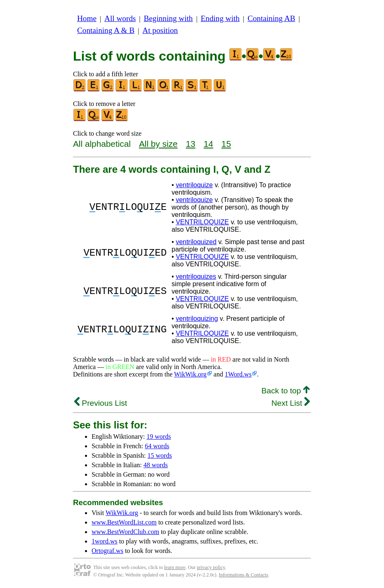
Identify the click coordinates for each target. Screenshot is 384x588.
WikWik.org (190, 374)
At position (160, 30)
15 (226, 144)
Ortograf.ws (107, 551)
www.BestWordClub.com (125, 532)
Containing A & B (106, 30)
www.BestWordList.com (124, 522)
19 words (159, 436)
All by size (158, 144)
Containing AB (271, 18)
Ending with (220, 18)
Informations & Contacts (244, 575)
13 (191, 144)
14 (208, 144)
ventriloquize (194, 185)
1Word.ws (238, 374)
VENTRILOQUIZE (202, 222)
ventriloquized (196, 242)
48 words (156, 465)
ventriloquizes (196, 276)
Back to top (286, 391)
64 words (157, 446)
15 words (160, 455)
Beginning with (168, 18)
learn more (175, 567)
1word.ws (105, 541)
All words (120, 18)
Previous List (101, 403)
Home (87, 18)
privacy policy (211, 567)
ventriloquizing (197, 319)
